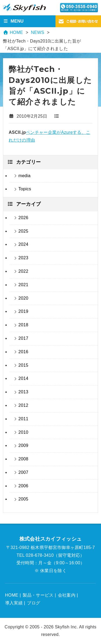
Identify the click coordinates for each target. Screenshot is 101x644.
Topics (25, 189)
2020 (23, 298)
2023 (23, 258)
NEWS (38, 32)
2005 (23, 499)
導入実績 (14, 603)
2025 (23, 231)
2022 (23, 271)
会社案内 (67, 595)
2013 (23, 392)
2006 (23, 486)
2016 (23, 352)
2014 (23, 378)
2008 (23, 459)
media (24, 176)
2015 (23, 365)
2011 (23, 419)
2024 (23, 244)
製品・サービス (38, 595)
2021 (23, 285)
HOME (13, 32)
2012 (23, 405)
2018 (23, 325)
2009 (23, 445)
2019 (23, 311)
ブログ (34, 603)
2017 (23, 338)
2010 (23, 432)
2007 (23, 472)
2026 (23, 218)
